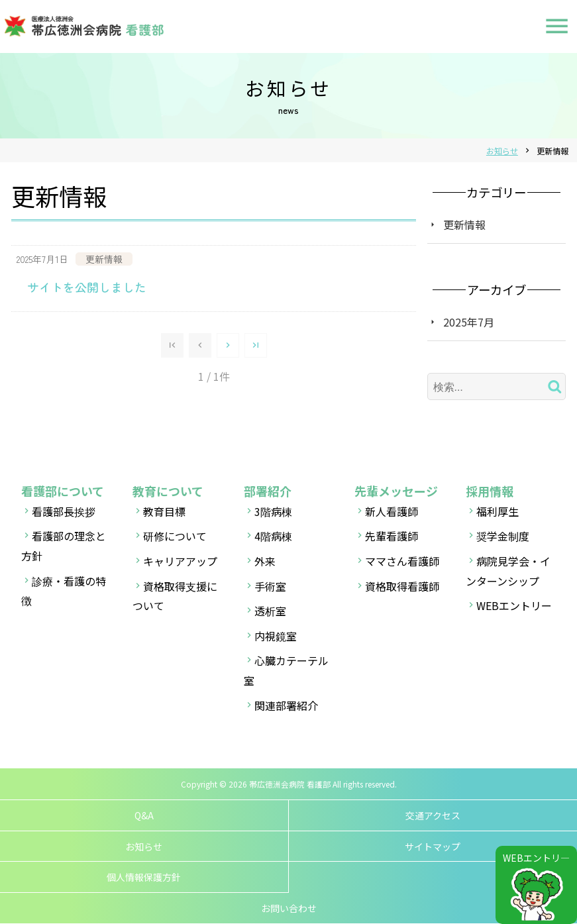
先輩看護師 (392, 536)
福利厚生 (498, 511)
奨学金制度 (503, 536)
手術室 (270, 586)
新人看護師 (392, 511)
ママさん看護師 (402, 561)
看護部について (63, 491)
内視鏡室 (276, 636)
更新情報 (464, 225)
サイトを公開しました (87, 287)
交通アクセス (433, 815)
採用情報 (490, 491)
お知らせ (144, 847)
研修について (175, 536)
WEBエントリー (514, 605)
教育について (168, 491)
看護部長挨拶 (64, 511)
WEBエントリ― (536, 858)
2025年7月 (469, 322)
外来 (265, 561)
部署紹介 (268, 491)
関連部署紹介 (286, 705)
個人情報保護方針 (144, 877)
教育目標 (164, 511)
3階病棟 (273, 511)
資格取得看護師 (402, 586)
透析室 (270, 611)
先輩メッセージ (396, 491)
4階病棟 (273, 536)
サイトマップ (433, 847)
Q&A (144, 815)
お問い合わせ (289, 908)
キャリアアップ (180, 561)
